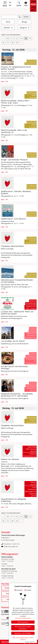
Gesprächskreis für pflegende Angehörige (13, 500)
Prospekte (8, 588)
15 (30, 38)
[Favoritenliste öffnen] (26, 4)
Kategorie (23, 28)
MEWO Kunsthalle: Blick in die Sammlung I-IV (14, 131)
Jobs (9, 599)
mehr (3, 81)
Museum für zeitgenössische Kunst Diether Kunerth (16, 68)
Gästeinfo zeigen (9, 642)
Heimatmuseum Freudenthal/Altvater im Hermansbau (17, 281)
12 (17, 38)
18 (12, 43)
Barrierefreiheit (31, 630)
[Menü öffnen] (8, 4)
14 (26, 38)
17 (8, 43)
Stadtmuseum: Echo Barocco (13, 219)
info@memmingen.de (10, 546)
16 (3, 43)
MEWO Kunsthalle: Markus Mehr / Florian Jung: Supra (16, 102)
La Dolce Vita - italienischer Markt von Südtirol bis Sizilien (17, 313)
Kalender (7, 28)
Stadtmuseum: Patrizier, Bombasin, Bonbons (16, 192)
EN (10, 5)
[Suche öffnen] (19, 4)
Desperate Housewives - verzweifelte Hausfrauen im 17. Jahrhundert (17, 395)
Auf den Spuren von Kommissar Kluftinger (14, 367)
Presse (9, 594)
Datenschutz (32, 627)
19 (17, 43)
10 (8, 38)
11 (12, 38)
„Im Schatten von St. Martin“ (13, 341)
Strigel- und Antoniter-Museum (14, 160)
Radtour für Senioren (10, 459)
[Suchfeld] (11, 17)
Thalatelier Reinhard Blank (12, 246)
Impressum (33, 625)
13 (21, 38)
